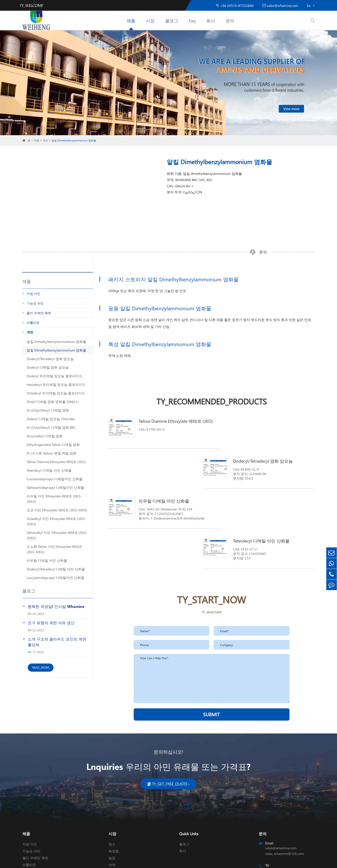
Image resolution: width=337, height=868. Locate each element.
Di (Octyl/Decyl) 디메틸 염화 (48, 410)
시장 (150, 20)
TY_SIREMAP (145, 861)
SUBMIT (211, 635)
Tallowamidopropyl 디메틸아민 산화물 (55, 487)
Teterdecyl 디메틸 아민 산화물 (49, 470)
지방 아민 (34, 294)
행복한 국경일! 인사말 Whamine (56, 606)
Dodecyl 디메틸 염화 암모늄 (48, 367)
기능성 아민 (35, 303)
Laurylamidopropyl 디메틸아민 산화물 (55, 578)
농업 (112, 807)
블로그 (172, 20)
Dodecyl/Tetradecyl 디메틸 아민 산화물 (56, 569)
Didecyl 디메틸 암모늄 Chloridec (51, 419)
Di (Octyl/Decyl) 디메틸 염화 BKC (51, 427)
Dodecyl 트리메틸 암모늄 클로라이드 (55, 376)
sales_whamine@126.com (285, 803)
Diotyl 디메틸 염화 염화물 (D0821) (53, 402)
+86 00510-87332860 (234, 5)
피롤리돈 (33, 323)
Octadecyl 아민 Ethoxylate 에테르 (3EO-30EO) (56, 521)
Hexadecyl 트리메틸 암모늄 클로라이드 (56, 384)
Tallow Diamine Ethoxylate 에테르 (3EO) (56, 462)
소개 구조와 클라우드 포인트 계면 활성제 (57, 642)
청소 (112, 793)
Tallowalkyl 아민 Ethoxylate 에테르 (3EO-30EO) (57, 535)
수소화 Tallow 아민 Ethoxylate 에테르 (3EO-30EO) (54, 549)
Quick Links (189, 783)
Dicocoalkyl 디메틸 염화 (45, 436)
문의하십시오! (168, 701)
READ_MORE (41, 667)
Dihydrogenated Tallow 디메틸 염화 (53, 445)
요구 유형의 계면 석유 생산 (51, 623)
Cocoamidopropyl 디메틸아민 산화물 (55, 479)
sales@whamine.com (280, 5)
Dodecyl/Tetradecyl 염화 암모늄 (50, 359)
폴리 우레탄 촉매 (39, 313)
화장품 (114, 800)
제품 (131, 20)
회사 (211, 20)
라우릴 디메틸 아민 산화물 (47, 560)
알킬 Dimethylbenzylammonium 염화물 (74, 140)
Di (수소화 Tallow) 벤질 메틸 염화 (52, 453)
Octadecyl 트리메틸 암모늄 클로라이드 (56, 393)
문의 (230, 20)
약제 (112, 814)
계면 (45, 140)
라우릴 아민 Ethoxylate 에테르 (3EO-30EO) (54, 499)
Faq (192, 20)
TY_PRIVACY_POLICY (172, 861)
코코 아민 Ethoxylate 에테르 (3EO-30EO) (57, 510)
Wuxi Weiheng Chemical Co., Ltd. (65, 861)
